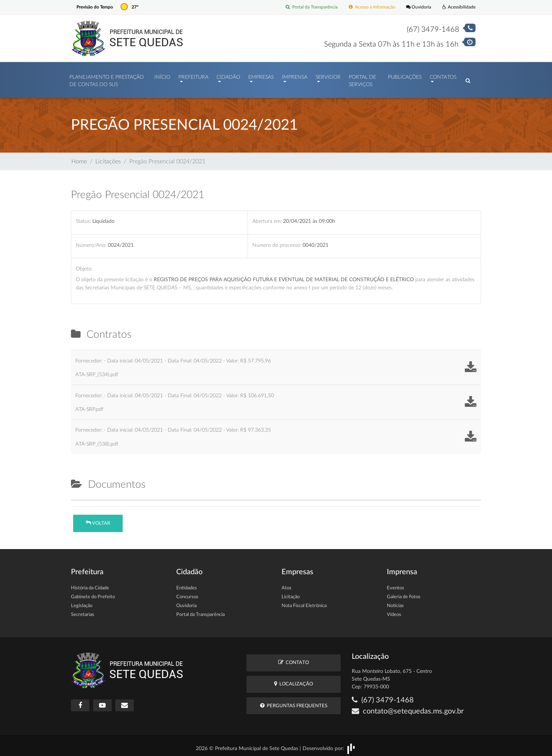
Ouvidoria (416, 7)
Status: (83, 217)
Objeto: (84, 265)
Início (162, 75)
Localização (294, 680)
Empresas (261, 75)
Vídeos (394, 611)
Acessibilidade (458, 7)
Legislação (82, 602)
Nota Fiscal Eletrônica (304, 602)
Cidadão (228, 75)
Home (79, 158)
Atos (287, 584)
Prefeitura (193, 75)
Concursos (187, 593)
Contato (294, 659)
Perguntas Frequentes (294, 702)
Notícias (395, 602)
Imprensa (295, 75)
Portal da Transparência (304, 7)
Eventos (396, 584)
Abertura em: (267, 217)
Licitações (108, 158)
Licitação (291, 593)
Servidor (328, 75)
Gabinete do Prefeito (93, 593)
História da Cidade (90, 584)
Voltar (98, 519)
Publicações (405, 75)
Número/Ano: (91, 241)
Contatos (443, 75)
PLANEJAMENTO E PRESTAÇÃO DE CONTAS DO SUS (107, 79)
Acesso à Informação (367, 7)
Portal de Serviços (362, 79)
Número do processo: (277, 241)
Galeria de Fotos (404, 593)
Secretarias (83, 611)
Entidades (187, 584)
